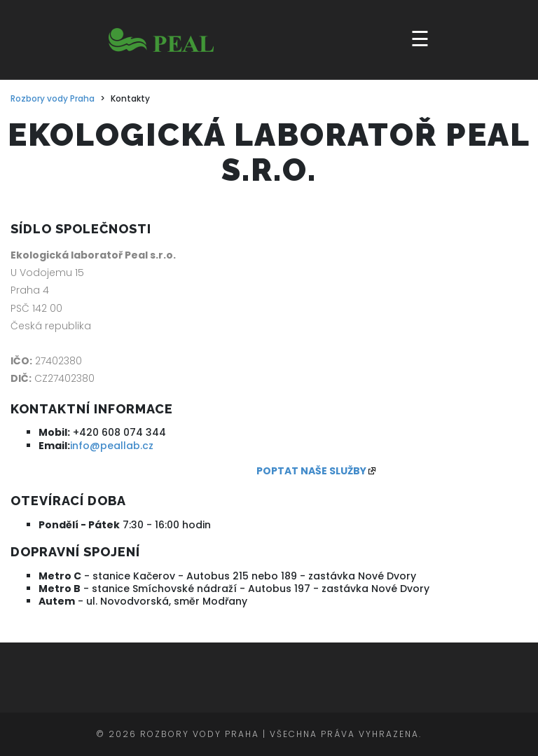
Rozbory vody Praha (53, 99)
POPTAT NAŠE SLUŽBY (311, 471)
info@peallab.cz (112, 446)
